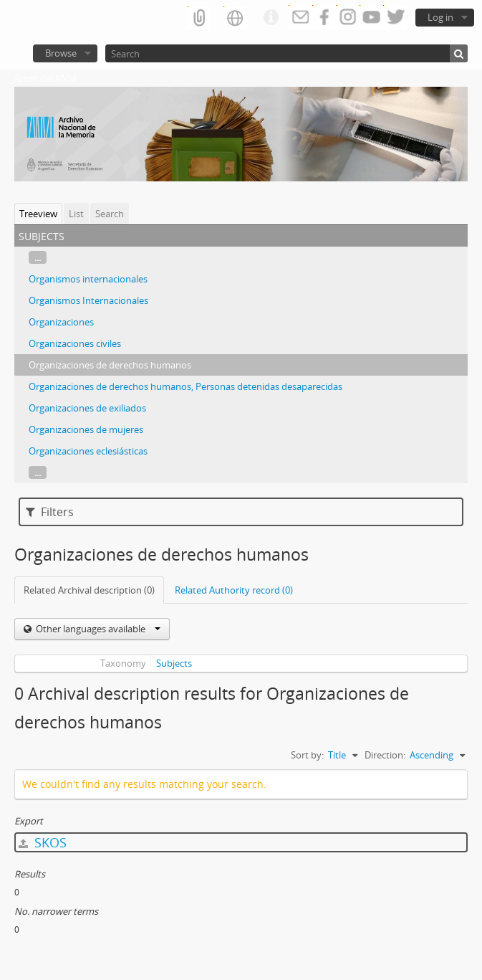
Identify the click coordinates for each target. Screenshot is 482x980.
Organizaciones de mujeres (86, 429)
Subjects (174, 663)
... (38, 257)
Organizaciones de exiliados (87, 408)
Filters (50, 512)
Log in (440, 17)
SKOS (43, 842)
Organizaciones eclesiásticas (88, 451)
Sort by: (307, 755)
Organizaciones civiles (75, 343)
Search (110, 214)
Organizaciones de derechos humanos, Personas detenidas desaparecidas (185, 386)
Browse (61, 53)
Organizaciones (61, 322)
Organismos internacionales (88, 279)
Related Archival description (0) (89, 590)
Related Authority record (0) (234, 590)
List (76, 214)
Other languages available (97, 629)
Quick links (271, 18)
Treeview (38, 214)
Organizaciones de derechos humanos (110, 365)
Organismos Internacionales (88, 300)
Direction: (385, 755)
